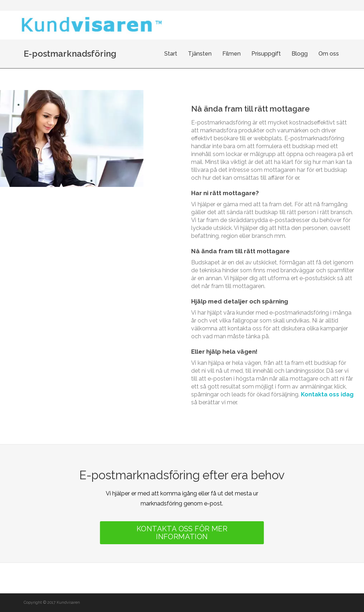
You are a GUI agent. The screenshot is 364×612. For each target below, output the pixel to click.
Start (171, 54)
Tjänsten (200, 54)
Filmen (231, 54)
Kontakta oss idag (327, 394)
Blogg (300, 54)
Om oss (329, 54)
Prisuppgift (266, 54)
